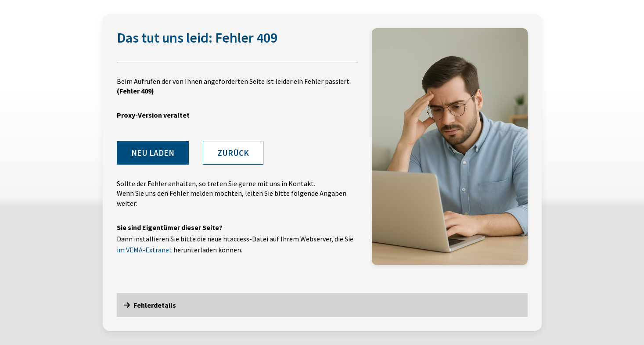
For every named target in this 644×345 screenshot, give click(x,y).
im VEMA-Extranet (144, 250)
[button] (322, 305)
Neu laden (153, 153)
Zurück (233, 153)
